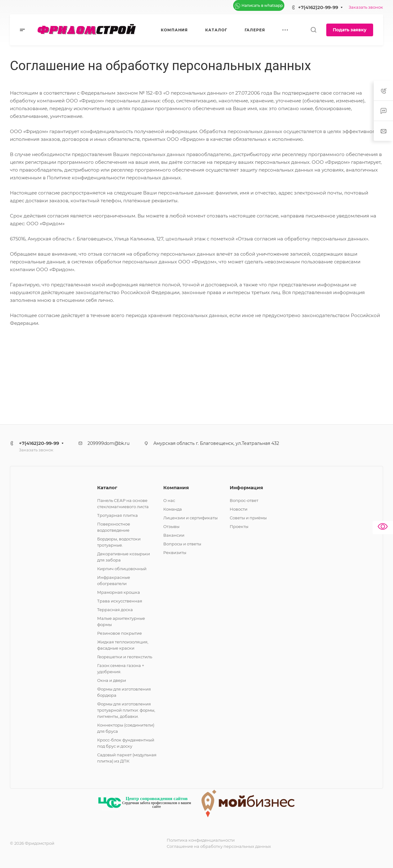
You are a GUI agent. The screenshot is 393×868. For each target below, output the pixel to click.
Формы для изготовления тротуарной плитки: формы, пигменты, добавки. (126, 710)
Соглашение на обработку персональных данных (219, 846)
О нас (169, 500)
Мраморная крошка (119, 592)
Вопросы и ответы (182, 544)
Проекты (239, 526)
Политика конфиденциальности (201, 840)
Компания (176, 488)
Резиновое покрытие (120, 633)
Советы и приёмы (248, 518)
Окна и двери (112, 680)
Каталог (107, 488)
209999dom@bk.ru (108, 443)
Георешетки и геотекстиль (125, 657)
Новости (239, 509)
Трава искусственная (120, 601)
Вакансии (174, 535)
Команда (173, 509)
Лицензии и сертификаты (190, 518)
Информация (246, 488)
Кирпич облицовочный (122, 569)
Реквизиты (175, 553)
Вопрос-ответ (244, 500)
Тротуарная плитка (117, 515)
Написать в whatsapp (259, 6)
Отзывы (171, 526)
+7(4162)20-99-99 (318, 7)
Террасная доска (115, 610)
